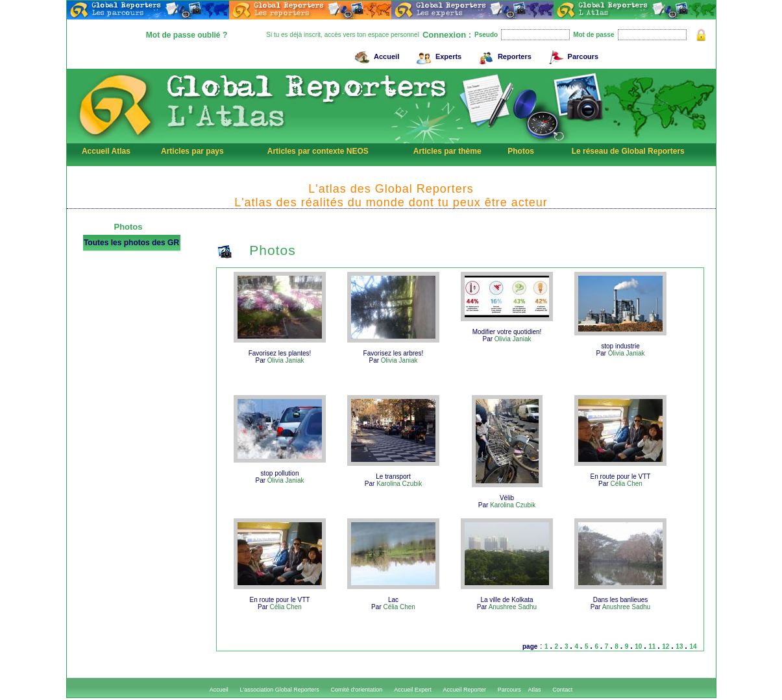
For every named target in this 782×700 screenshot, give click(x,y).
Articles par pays (192, 151)
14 (693, 646)
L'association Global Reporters (280, 690)
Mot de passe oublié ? (187, 35)
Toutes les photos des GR (131, 243)
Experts (437, 55)
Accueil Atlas (106, 151)
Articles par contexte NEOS (318, 151)
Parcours (572, 55)
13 (680, 646)
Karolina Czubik (399, 484)
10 (639, 646)
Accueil (375, 55)
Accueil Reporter (464, 690)
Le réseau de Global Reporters (628, 151)
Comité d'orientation (357, 690)
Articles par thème (447, 151)
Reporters (503, 55)
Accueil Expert (413, 690)
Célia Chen (626, 484)
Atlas (534, 690)
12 (666, 646)
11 (653, 646)
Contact (562, 690)
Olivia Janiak (286, 360)
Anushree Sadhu (513, 607)
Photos (521, 151)
